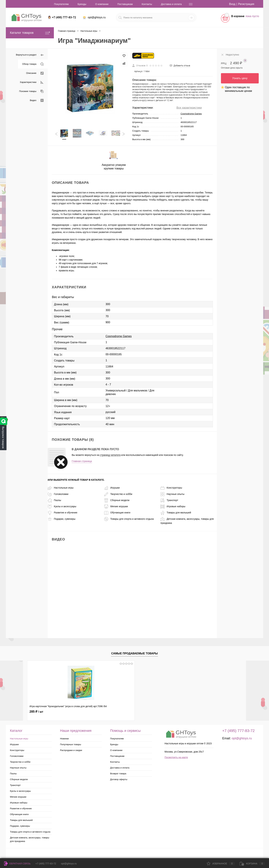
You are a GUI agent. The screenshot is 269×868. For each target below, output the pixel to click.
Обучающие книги (117, 513)
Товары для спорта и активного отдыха (129, 519)
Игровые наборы (173, 506)
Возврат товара (118, 774)
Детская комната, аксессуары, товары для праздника (30, 839)
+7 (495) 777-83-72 (46, 864)
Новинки (64, 739)
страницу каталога (110, 455)
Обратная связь (17, 864)
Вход (232, 4)
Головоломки (58, 494)
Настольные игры (61, 488)
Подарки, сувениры (62, 519)
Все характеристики (189, 108)
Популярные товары (71, 744)
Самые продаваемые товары (134, 653)
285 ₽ (36, 712)
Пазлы (54, 500)
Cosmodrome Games (191, 114)
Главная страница (82, 461)
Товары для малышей (176, 513)
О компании (102, 4)
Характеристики (32, 82)
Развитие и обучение (63, 513)
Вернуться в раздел (30, 55)
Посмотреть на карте (176, 757)
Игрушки (112, 488)
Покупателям (61, 4)
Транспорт (169, 500)
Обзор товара (33, 64)
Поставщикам (125, 4)
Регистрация (246, 4)
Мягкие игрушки (116, 506)
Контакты (147, 4)
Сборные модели (117, 500)
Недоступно (230, 55)
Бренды (82, 4)
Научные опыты (172, 494)
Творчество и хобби (118, 494)
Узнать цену (240, 78)
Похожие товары (31, 91)
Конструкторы (171, 488)
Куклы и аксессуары (62, 506)
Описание (35, 73)
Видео (37, 100)
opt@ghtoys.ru (97, 17)
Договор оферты (119, 779)
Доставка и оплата (171, 4)
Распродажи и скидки (71, 750)
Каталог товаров (30, 33)
